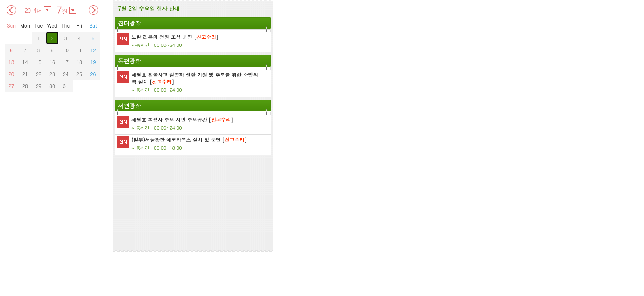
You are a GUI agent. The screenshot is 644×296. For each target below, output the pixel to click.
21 (25, 74)
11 (79, 50)
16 (52, 62)
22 (39, 74)
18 (79, 62)
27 (11, 86)
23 (52, 74)
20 (11, 74)
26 (93, 74)
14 (25, 62)
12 (93, 50)
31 (66, 86)
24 (66, 74)
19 (93, 62)
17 (66, 62)
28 (25, 86)
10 (66, 50)
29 (39, 86)
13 (11, 62)
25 (79, 74)
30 (52, 86)
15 (39, 62)
